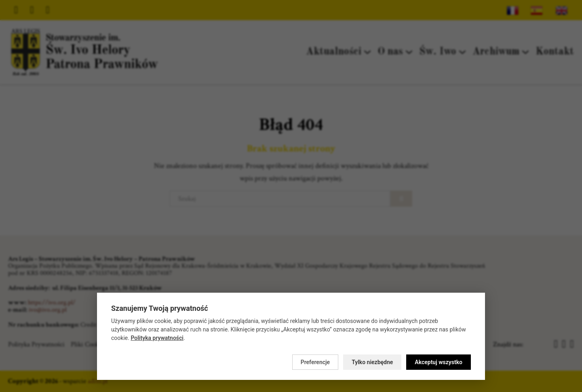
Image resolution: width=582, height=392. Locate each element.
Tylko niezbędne (372, 362)
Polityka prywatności (157, 338)
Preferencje (315, 362)
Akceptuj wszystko (439, 362)
